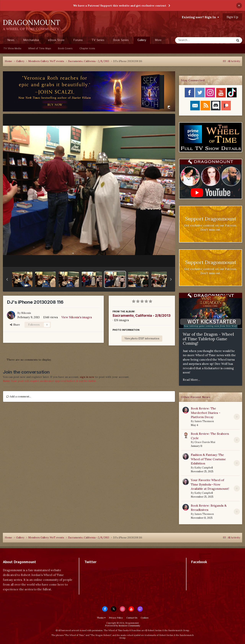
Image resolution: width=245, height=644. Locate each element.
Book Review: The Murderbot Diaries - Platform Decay (206, 413)
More (158, 40)
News (11, 40)
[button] (7, 279)
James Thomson (204, 421)
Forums (78, 40)
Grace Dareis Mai (205, 442)
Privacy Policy (116, 618)
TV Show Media (12, 49)
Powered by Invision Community (123, 626)
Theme (101, 618)
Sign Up (232, 17)
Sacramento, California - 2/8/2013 (142, 315)
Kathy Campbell (204, 468)
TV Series (98, 40)
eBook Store (56, 40)
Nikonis (26, 313)
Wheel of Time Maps (40, 49)
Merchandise (31, 40)
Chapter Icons (87, 49)
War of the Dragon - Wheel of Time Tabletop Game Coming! (208, 339)
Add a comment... (19, 396)
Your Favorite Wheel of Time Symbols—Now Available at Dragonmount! (210, 484)
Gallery (142, 41)
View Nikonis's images (77, 317)
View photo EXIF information (142, 338)
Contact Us (132, 618)
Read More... (192, 380)
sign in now (87, 377)
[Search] (195, 40)
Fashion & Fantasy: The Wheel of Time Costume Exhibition (208, 459)
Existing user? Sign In (200, 17)
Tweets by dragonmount (101, 569)
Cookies (145, 618)
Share (15, 325)
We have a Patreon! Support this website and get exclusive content (120, 6)
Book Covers (65, 49)
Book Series (121, 40)
